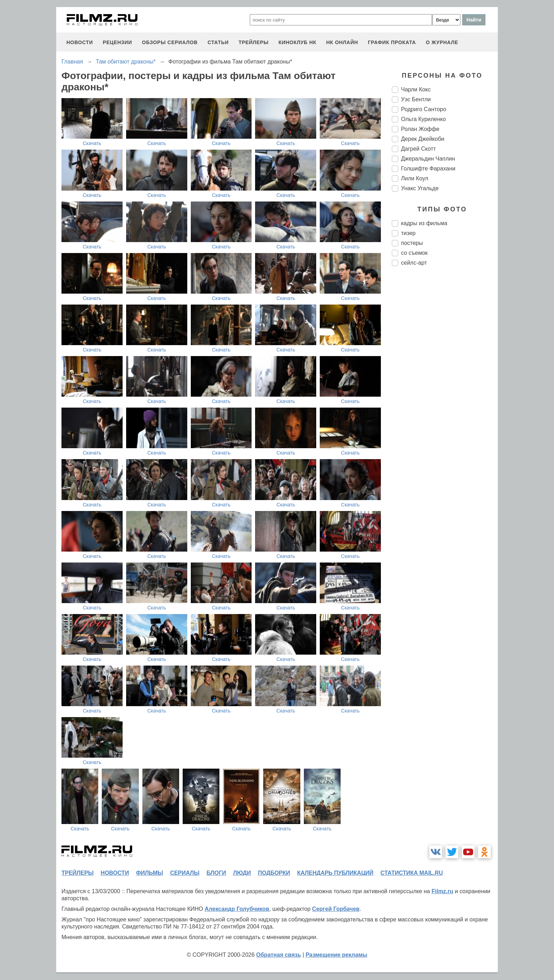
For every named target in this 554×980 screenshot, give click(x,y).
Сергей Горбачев (336, 909)
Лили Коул (415, 178)
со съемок (414, 253)
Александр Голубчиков (237, 909)
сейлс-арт (414, 263)
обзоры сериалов (170, 42)
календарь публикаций (335, 873)
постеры (412, 243)
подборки (274, 873)
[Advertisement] (445, 390)
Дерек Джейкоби (423, 139)
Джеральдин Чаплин (428, 159)
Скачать (92, 143)
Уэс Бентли (416, 99)
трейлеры (254, 42)
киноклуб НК (297, 42)
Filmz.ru (442, 891)
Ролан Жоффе (420, 129)
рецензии (117, 42)
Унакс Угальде (420, 188)
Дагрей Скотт (419, 149)
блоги (216, 873)
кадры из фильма (424, 223)
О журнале (442, 42)
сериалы (185, 873)
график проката (392, 42)
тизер (408, 233)
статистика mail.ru (412, 873)
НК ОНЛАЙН (342, 42)
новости (80, 42)
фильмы (149, 873)
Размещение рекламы (337, 955)
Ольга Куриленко (423, 119)
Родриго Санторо (424, 109)
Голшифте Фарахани (428, 169)
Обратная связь (279, 955)
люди (242, 873)
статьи (218, 42)
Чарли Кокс (416, 89)
